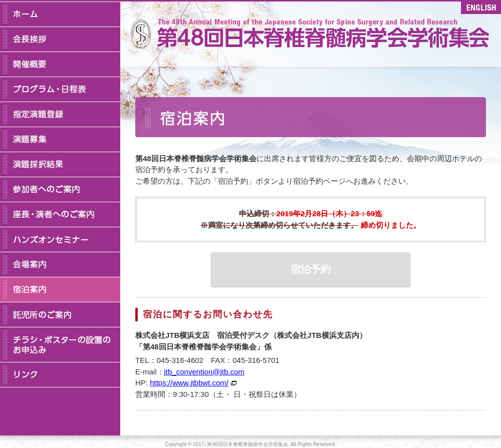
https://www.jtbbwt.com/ (189, 383)
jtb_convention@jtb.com (204, 372)
